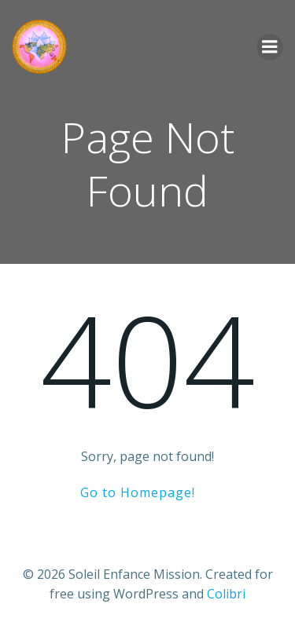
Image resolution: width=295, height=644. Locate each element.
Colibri (226, 594)
